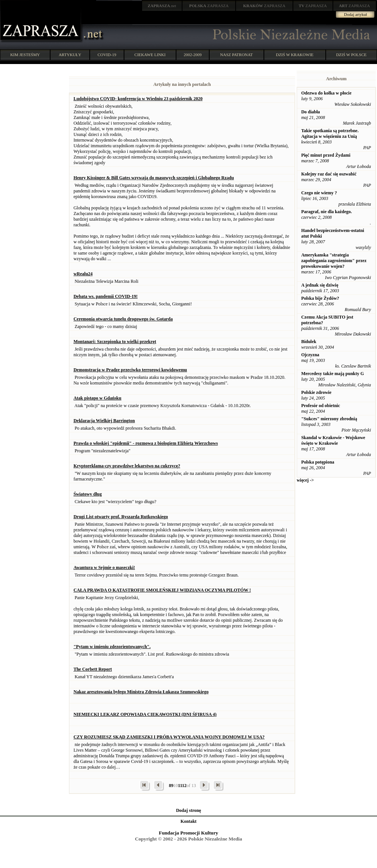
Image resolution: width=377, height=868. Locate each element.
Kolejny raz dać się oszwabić (329, 174)
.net (162, 6)
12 (184, 786)
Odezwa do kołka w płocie (326, 93)
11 (180, 786)
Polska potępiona (318, 462)
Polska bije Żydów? (320, 298)
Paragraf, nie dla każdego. (326, 212)
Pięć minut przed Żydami (326, 155)
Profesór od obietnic (321, 406)
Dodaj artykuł (356, 14)
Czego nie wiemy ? (319, 193)
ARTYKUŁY (70, 55)
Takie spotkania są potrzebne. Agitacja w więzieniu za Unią (330, 133)
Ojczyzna (310, 355)
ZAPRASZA (209, 6)
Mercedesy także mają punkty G (333, 374)
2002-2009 (193, 55)
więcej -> (305, 480)
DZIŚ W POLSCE (351, 55)
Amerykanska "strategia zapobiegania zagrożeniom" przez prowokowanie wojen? (334, 261)
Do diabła (311, 112)
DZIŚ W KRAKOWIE (295, 55)
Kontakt (189, 821)
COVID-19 (107, 55)
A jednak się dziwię (320, 285)
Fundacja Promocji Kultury (188, 833)
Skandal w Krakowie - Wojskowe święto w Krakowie (333, 440)
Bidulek (309, 342)
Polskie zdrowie (316, 392)
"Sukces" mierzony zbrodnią (329, 419)
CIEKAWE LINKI (150, 55)
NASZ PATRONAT (237, 55)
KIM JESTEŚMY (25, 55)
